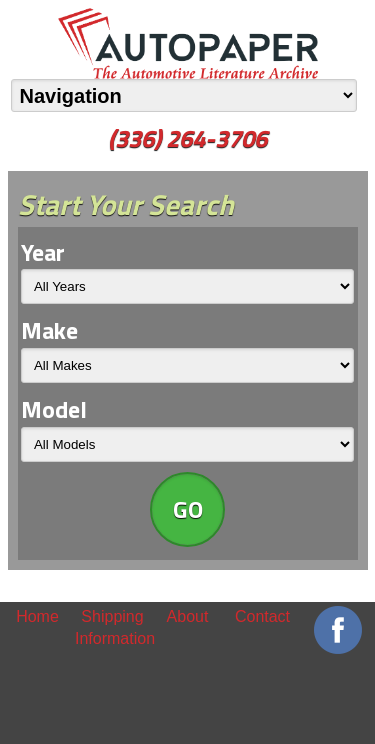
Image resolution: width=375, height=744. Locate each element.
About (188, 616)
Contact (262, 616)
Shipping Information (112, 627)
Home (37, 616)
